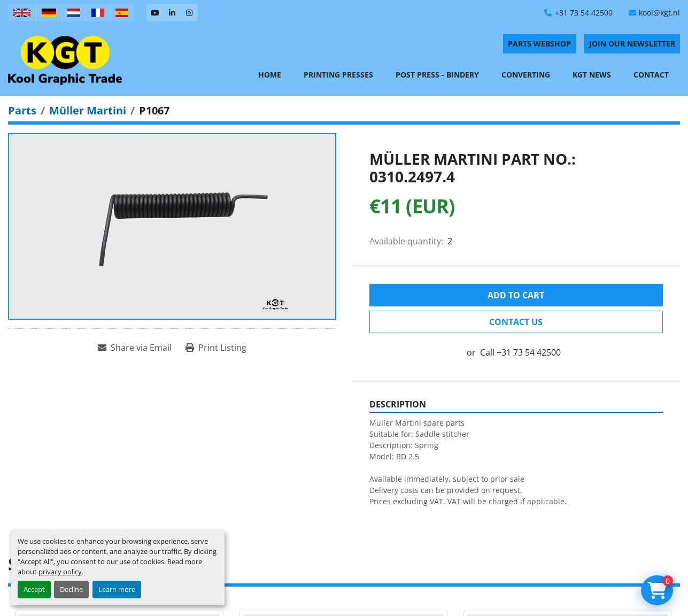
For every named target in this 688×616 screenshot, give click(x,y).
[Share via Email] (135, 348)
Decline (71, 589)
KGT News (592, 75)
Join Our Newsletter (632, 44)
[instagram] (189, 13)
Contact (651, 75)
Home (270, 75)
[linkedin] (172, 13)
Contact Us (516, 322)
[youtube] (155, 13)
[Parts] (22, 110)
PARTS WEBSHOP (539, 44)
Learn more (117, 589)
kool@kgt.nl (659, 13)
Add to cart (516, 295)
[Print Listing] (216, 348)
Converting (526, 75)
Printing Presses (338, 75)
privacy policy (60, 572)
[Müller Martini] (88, 110)
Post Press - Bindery (437, 75)
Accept (34, 589)
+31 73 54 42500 (584, 13)
